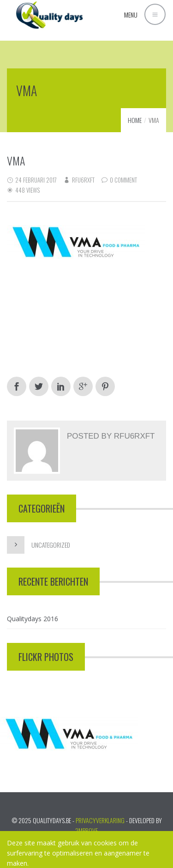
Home (135, 120)
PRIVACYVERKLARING (100, 820)
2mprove (86, 830)
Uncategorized (51, 545)
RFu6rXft (83, 180)
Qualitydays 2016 (33, 619)
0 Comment (123, 180)
